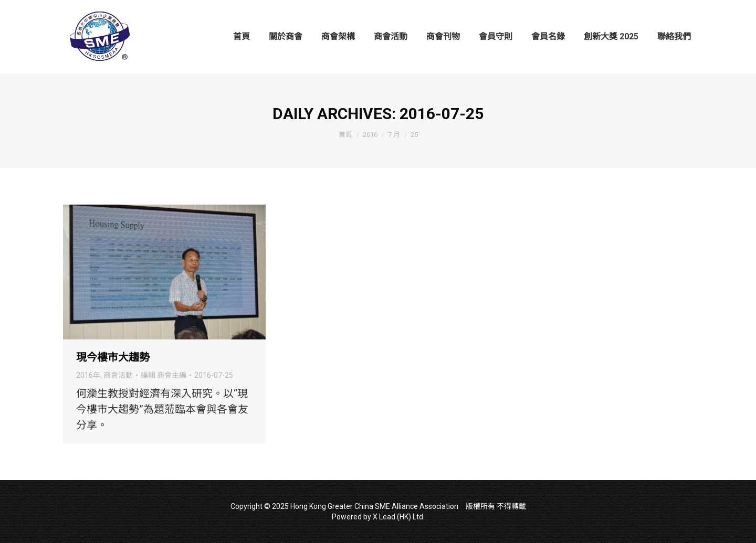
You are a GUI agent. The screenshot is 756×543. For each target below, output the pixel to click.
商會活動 (118, 375)
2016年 (88, 375)
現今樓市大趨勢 (113, 357)
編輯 (164, 375)
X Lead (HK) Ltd (398, 517)
